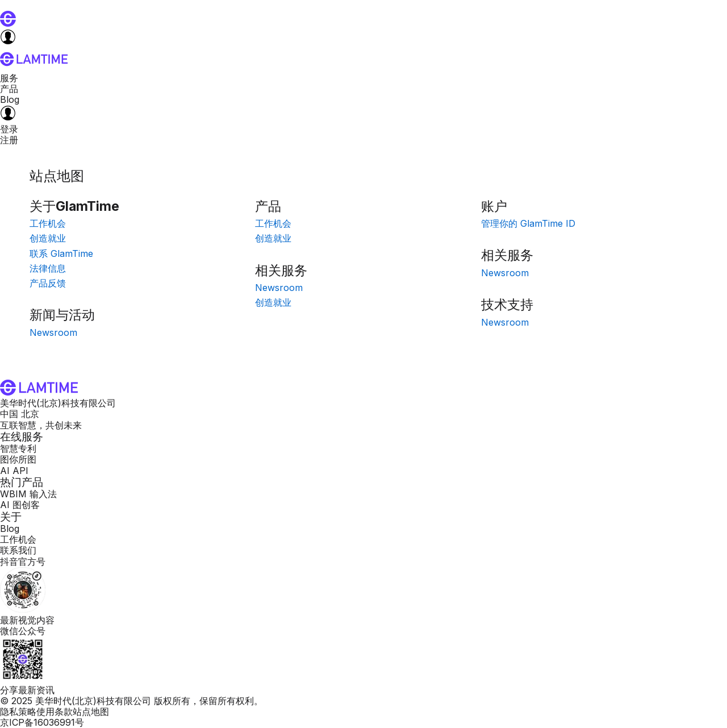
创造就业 (48, 238)
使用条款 (55, 712)
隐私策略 (18, 712)
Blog (10, 99)
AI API (14, 471)
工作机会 (48, 223)
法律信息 (48, 268)
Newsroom (53, 332)
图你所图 (18, 459)
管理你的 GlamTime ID (528, 223)
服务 (9, 78)
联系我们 (18, 550)
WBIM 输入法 (28, 494)
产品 (9, 89)
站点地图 (91, 712)
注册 (9, 140)
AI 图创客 (20, 505)
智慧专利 (18, 448)
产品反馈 (48, 283)
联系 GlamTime (61, 253)
